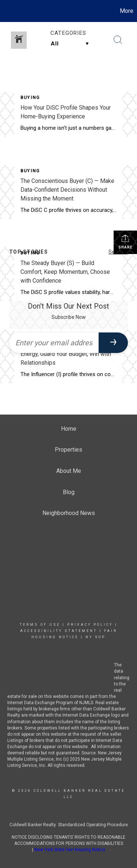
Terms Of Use (40, 625)
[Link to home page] (7, 11)
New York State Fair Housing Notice (70, 850)
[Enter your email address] (54, 343)
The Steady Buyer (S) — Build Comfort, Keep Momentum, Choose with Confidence (65, 272)
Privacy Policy (90, 625)
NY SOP (96, 637)
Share (125, 242)
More (127, 11)
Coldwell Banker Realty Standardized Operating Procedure (69, 825)
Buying (30, 98)
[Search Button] (118, 40)
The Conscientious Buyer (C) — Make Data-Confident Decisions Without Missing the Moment (67, 190)
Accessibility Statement (59, 631)
